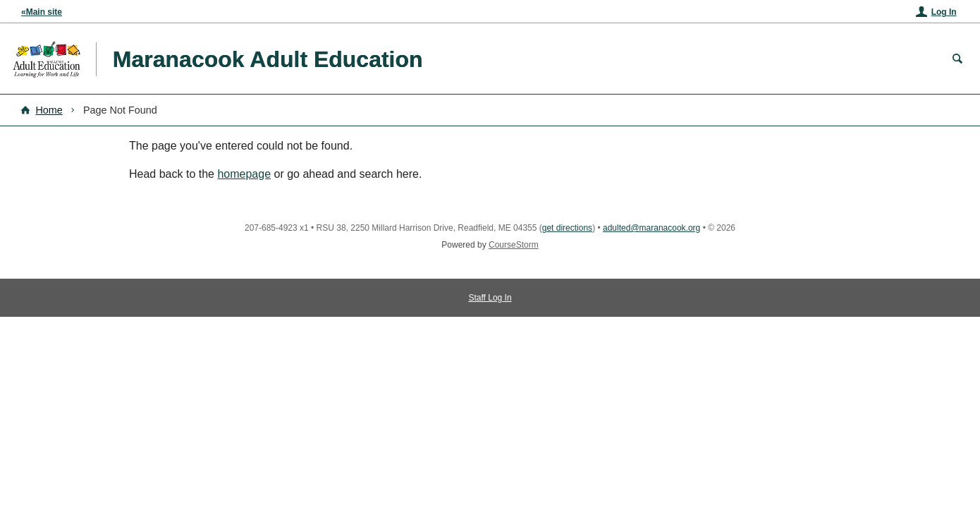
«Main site (42, 12)
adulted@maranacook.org (651, 228)
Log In (944, 12)
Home (49, 110)
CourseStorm (514, 245)
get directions (567, 228)
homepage (244, 174)
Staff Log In (490, 298)
